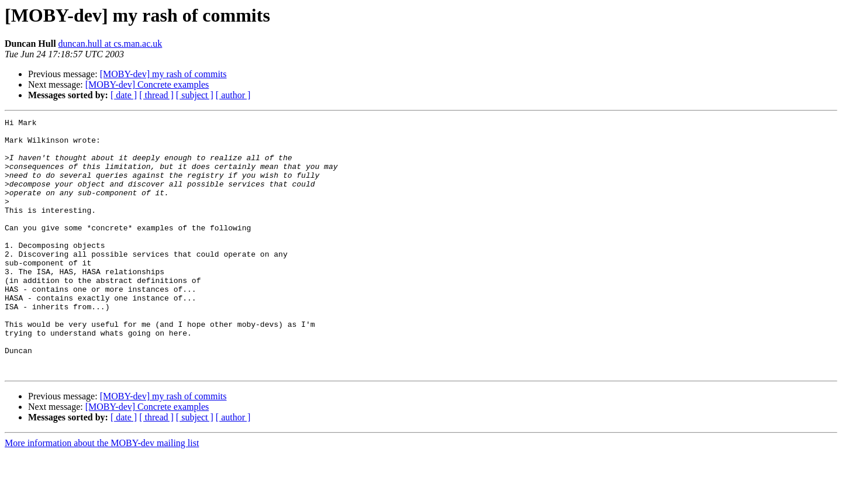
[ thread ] (156, 95)
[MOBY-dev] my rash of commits (163, 74)
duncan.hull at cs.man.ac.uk (111, 44)
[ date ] (124, 95)
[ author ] (233, 95)
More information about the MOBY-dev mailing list (102, 494)
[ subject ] (195, 95)
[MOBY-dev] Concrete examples (147, 84)
